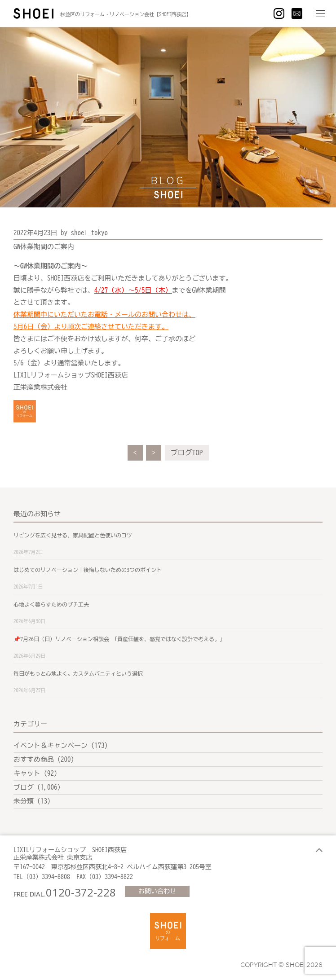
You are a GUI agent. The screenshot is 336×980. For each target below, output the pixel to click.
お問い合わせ (157, 891)
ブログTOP (187, 453)
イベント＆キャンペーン (51, 745)
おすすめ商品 (34, 759)
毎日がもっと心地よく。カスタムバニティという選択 (78, 673)
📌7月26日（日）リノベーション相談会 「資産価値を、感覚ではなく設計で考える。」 (119, 639)
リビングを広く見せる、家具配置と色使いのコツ (73, 535)
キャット (27, 773)
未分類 (24, 801)
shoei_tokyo (90, 233)
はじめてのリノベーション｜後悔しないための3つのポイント (88, 570)
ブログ (24, 787)
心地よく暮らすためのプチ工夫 (51, 604)
